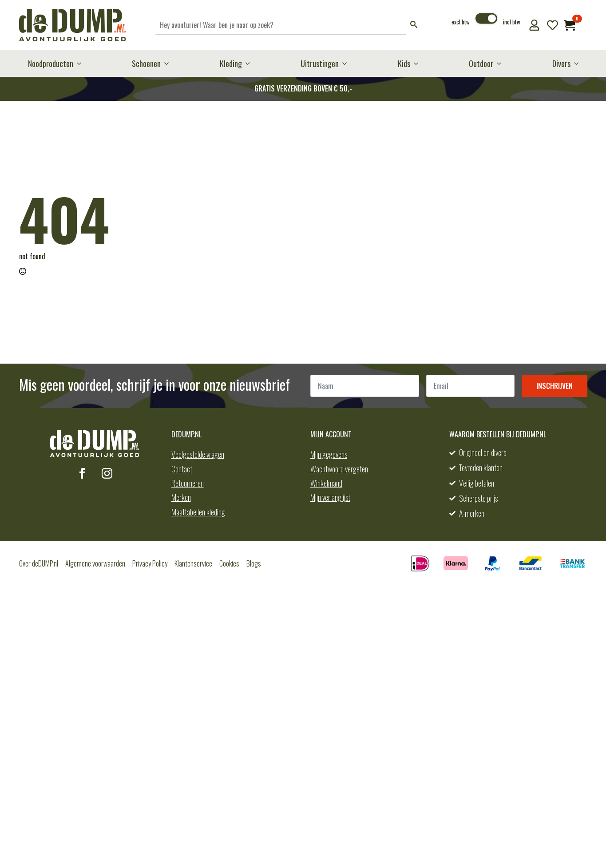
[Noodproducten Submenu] (82, 63)
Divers (561, 63)
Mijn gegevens (329, 454)
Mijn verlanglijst (330, 497)
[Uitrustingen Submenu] (347, 63)
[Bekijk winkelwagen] (569, 25)
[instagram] (107, 473)
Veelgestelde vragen (198, 454)
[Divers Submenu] (579, 63)
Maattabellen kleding (198, 512)
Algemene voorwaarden (95, 563)
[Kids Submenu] (419, 63)
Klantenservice (193, 563)
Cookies (229, 563)
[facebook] (82, 473)
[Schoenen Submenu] (169, 63)
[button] (414, 25)
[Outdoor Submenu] (502, 63)
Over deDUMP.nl (39, 563)
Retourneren (188, 483)
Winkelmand (326, 483)
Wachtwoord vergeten (339, 469)
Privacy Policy (150, 563)
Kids (404, 63)
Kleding (231, 63)
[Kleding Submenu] (250, 63)
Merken (181, 497)
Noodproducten (51, 63)
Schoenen (146, 63)
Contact (182, 469)
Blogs (254, 563)
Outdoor (481, 63)
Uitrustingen (320, 63)
